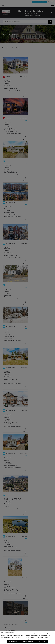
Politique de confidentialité (32, 639)
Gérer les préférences (28, 642)
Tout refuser (42, 642)
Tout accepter (13, 642)
